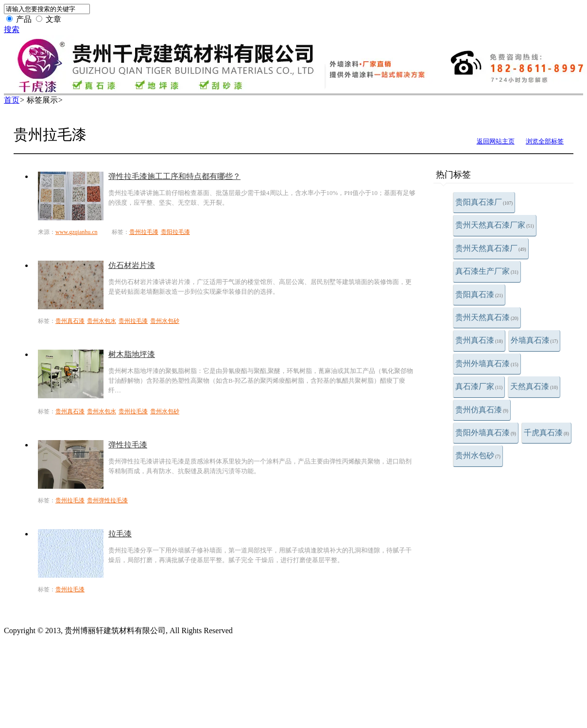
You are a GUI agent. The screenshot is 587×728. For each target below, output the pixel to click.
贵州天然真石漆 (487, 317)
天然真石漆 (534, 386)
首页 (12, 100)
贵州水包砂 (478, 455)
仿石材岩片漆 (132, 265)
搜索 (12, 29)
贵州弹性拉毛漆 (107, 500)
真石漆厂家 (479, 386)
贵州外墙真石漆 (487, 364)
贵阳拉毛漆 (175, 232)
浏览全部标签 (545, 141)
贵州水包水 (102, 321)
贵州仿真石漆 (482, 410)
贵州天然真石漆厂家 (495, 225)
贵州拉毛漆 (144, 232)
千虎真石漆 (546, 433)
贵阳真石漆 (479, 294)
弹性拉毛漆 (128, 445)
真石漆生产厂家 (487, 271)
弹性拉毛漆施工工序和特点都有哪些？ (174, 176)
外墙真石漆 (535, 340)
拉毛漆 (120, 534)
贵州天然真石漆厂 (491, 248)
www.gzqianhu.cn (77, 232)
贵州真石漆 (479, 340)
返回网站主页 (496, 141)
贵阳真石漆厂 (484, 202)
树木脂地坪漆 (132, 354)
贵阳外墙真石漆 (486, 433)
